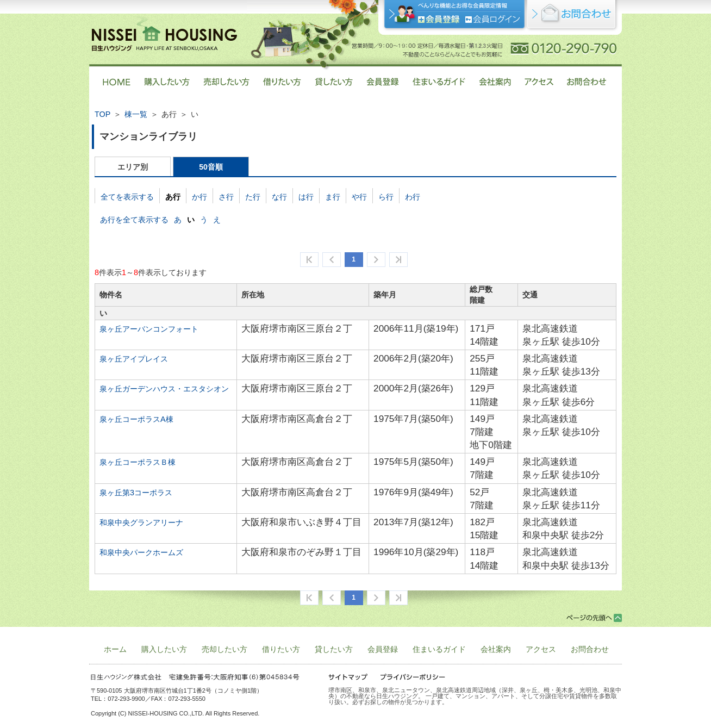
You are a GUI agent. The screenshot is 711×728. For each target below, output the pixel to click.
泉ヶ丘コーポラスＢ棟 (138, 462)
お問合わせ (590, 649)
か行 (199, 197)
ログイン (493, 19)
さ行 (226, 197)
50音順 (211, 167)
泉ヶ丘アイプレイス (134, 359)
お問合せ (572, 16)
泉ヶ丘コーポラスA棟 (136, 419)
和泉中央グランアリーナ (141, 522)
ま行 (333, 197)
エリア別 (133, 167)
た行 (253, 197)
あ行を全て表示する (134, 220)
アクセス (541, 649)
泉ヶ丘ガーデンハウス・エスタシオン (164, 389)
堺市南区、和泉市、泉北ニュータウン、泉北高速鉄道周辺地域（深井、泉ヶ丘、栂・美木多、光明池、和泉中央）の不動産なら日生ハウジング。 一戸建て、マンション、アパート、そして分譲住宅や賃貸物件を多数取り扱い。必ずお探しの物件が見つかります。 (475, 696)
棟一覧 (136, 114)
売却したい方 (224, 649)
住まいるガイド (439, 649)
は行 (306, 197)
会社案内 (496, 649)
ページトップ (594, 618)
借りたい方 (281, 649)
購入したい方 (164, 649)
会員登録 (439, 19)
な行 (279, 197)
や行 (359, 197)
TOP (102, 114)
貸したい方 (334, 649)
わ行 (413, 197)
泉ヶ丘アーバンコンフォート (149, 329)
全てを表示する (127, 197)
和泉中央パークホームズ (141, 552)
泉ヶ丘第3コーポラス (136, 493)
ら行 (386, 197)
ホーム (115, 649)
